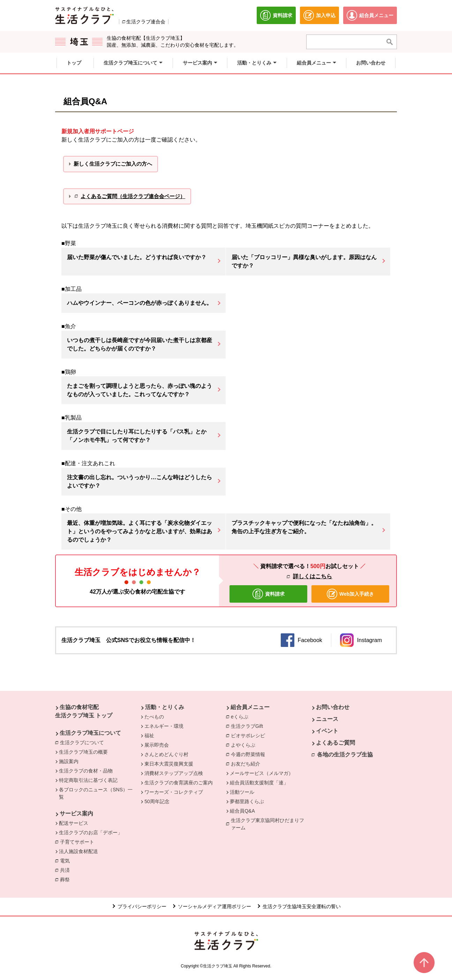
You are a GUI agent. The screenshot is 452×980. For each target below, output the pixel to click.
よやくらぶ (245, 745)
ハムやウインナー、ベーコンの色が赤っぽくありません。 (140, 303)
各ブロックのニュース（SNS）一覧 (96, 793)
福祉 (149, 736)
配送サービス (74, 823)
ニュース (327, 719)
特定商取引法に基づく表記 (88, 780)
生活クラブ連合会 (146, 22)
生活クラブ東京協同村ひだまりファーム (268, 824)
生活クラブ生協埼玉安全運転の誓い (302, 906)
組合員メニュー (250, 707)
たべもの (154, 717)
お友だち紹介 (246, 764)
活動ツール (242, 792)
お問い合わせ (333, 707)
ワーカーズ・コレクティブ (174, 792)
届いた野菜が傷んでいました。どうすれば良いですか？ (137, 257)
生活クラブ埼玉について (90, 733)
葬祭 (67, 879)
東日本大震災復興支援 (169, 764)
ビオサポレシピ (250, 735)
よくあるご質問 (336, 743)
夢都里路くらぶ (247, 801)
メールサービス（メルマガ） (262, 773)
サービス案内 (76, 813)
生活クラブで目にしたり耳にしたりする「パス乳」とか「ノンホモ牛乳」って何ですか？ (137, 436)
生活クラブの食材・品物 (86, 771)
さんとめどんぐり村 (166, 754)
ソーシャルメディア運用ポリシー (214, 906)
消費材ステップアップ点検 (174, 773)
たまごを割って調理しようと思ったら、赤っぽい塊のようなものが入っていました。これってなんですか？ (140, 390)
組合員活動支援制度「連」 (259, 783)
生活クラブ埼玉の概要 (83, 752)
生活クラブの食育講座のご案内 (179, 783)
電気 (67, 860)
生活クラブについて (84, 742)
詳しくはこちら (312, 576)
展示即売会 (157, 745)
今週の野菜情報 (250, 754)
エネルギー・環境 (164, 726)
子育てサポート (77, 842)
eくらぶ (240, 717)
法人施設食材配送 (78, 851)
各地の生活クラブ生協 (345, 755)
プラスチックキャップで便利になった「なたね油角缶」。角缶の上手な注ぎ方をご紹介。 (304, 527)
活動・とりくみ (165, 707)
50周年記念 (157, 801)
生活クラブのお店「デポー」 (91, 832)
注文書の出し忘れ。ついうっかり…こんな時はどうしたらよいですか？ (140, 481)
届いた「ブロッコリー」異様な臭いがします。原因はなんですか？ (304, 261)
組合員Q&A (242, 811)
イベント (327, 731)
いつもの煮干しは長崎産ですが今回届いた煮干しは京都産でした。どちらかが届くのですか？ (140, 344)
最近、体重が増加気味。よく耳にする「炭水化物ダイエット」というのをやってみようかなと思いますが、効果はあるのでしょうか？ (140, 531)
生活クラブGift (247, 726)
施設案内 (69, 761)
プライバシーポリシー (142, 906)
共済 (67, 870)
